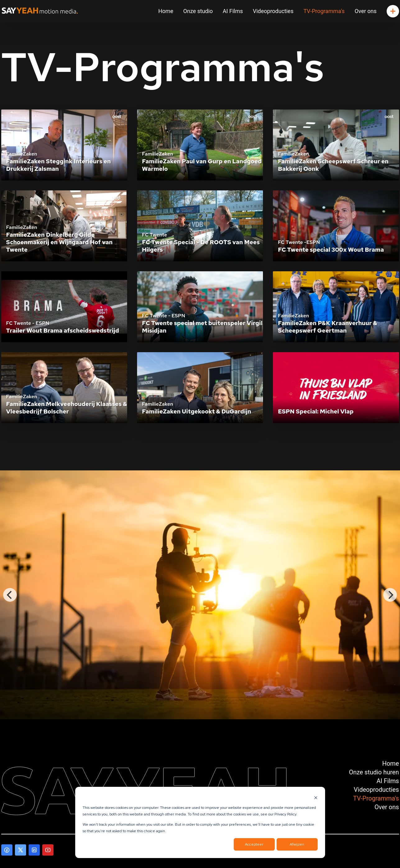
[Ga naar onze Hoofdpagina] (40, 11)
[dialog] (200, 822)
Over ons (366, 11)
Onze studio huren (374, 772)
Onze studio (198, 11)
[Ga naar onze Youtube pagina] (48, 850)
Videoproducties (273, 11)
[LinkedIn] (34, 850)
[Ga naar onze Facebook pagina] (7, 850)
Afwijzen (297, 844)
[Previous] (10, 595)
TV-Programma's (324, 11)
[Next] (390, 595)
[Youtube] (48, 850)
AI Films (233, 11)
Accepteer (254, 844)
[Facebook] (7, 850)
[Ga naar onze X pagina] (21, 850)
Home (166, 11)
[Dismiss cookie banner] (316, 798)
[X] (21, 850)
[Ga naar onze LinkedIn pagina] (34, 850)
